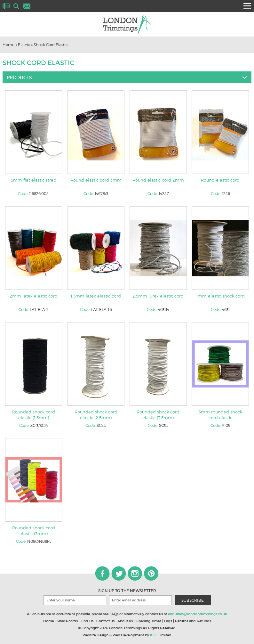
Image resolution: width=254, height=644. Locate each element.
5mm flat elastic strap (34, 180)
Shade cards (67, 621)
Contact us (105, 621)
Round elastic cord (220, 180)
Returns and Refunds (193, 621)
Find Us (87, 621)
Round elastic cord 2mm (158, 180)
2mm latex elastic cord (34, 296)
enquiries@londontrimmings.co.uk (198, 614)
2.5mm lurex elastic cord (158, 296)
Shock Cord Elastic (51, 45)
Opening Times (148, 621)
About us (125, 621)
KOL (154, 635)
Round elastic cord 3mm (96, 180)
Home (8, 45)
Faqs (168, 621)
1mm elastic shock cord (220, 296)
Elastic (24, 45)
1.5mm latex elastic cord (96, 296)
